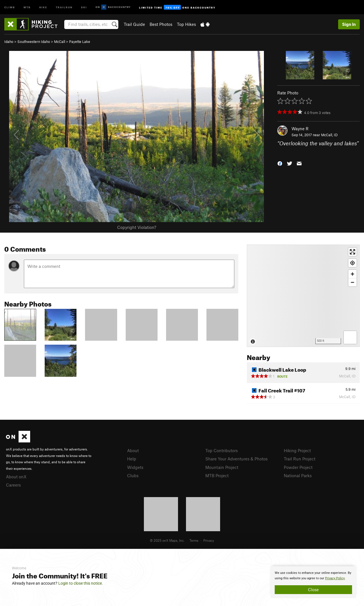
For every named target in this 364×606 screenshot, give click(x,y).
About (133, 450)
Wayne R (300, 129)
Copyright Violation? (137, 227)
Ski (84, 7)
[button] (280, 163)
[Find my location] (352, 263)
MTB (27, 7)
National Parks (298, 475)
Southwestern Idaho (34, 42)
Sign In (349, 24)
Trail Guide (134, 24)
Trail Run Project (300, 459)
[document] (313, 582)
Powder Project (298, 467)
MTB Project (217, 475)
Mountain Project (222, 467)
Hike (43, 7)
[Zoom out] (352, 282)
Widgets (135, 467)
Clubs (133, 475)
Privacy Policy (335, 578)
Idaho (9, 42)
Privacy (209, 540)
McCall (60, 42)
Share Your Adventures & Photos (236, 459)
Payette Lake (80, 42)
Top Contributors (222, 450)
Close (313, 590)
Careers (13, 485)
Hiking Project (297, 450)
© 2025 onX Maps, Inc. (167, 540)
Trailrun (64, 7)
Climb (10, 7)
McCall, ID (329, 135)
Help (132, 459)
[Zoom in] (352, 274)
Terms (194, 540)
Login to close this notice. (81, 583)
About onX (16, 477)
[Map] (303, 296)
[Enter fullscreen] (352, 252)
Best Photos (161, 24)
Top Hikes (186, 24)
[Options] (350, 337)
